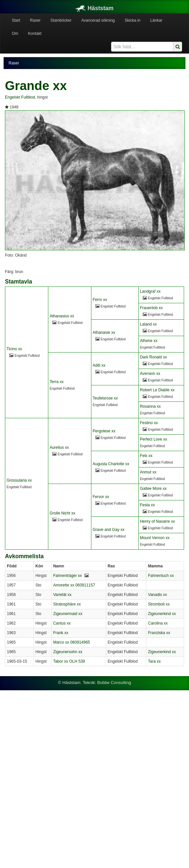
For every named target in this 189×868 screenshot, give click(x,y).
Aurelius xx (59, 447)
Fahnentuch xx (161, 576)
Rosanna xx (150, 406)
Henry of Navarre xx (158, 521)
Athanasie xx (104, 332)
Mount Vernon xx (155, 538)
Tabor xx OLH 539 (69, 661)
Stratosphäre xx (67, 604)
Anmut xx (148, 472)
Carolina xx (158, 623)
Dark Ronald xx (154, 357)
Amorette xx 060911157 (74, 585)
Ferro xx (100, 300)
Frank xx (61, 633)
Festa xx (147, 505)
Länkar (156, 20)
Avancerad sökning (98, 20)
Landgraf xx (150, 291)
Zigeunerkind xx (162, 614)
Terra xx (57, 382)
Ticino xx (14, 349)
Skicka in (132, 20)
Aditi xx (99, 365)
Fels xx (146, 456)
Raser (35, 20)
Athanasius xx (62, 316)
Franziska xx (159, 633)
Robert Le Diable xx (157, 390)
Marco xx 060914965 (72, 642)
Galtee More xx (153, 489)
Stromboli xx (159, 604)
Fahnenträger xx (68, 576)
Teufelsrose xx (105, 398)
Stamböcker (61, 20)
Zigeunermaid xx (68, 614)
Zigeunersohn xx (68, 652)
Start (16, 20)
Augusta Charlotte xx (111, 464)
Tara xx (154, 661)
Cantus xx (62, 623)
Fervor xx (101, 497)
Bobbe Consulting (114, 683)
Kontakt (35, 34)
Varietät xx (62, 595)
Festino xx (149, 423)
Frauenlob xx (151, 308)
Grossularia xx (19, 480)
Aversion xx (150, 374)
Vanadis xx (157, 595)
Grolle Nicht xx (62, 513)
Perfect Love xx (154, 439)
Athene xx (149, 341)
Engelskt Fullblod (20, 97)
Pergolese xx (104, 431)
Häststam (95, 8)
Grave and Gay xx (109, 530)
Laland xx (148, 324)
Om (15, 34)
